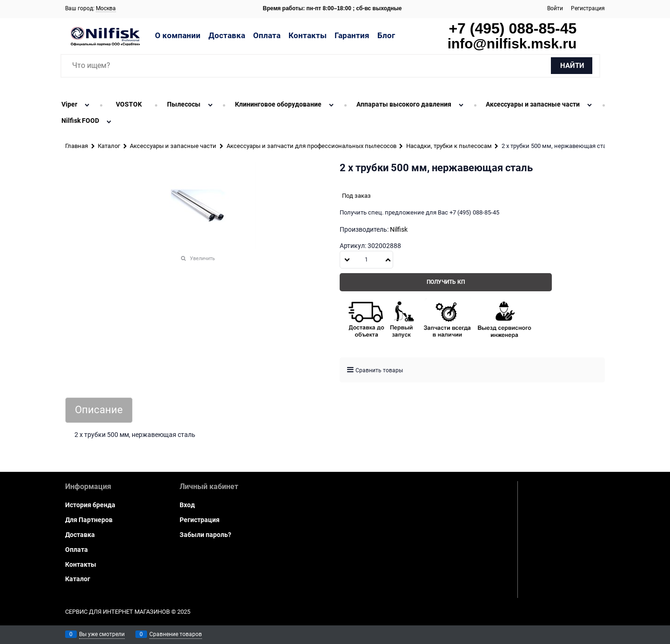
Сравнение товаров (176, 634)
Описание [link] (99, 410)
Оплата (267, 35)
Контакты (308, 35)
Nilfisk (399, 229)
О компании (178, 35)
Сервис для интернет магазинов (117, 612)
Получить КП (446, 282)
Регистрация (588, 8)
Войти (555, 8)
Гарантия (352, 35)
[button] (388, 260)
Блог (386, 35)
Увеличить (202, 258)
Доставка (227, 35)
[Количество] (366, 260)
